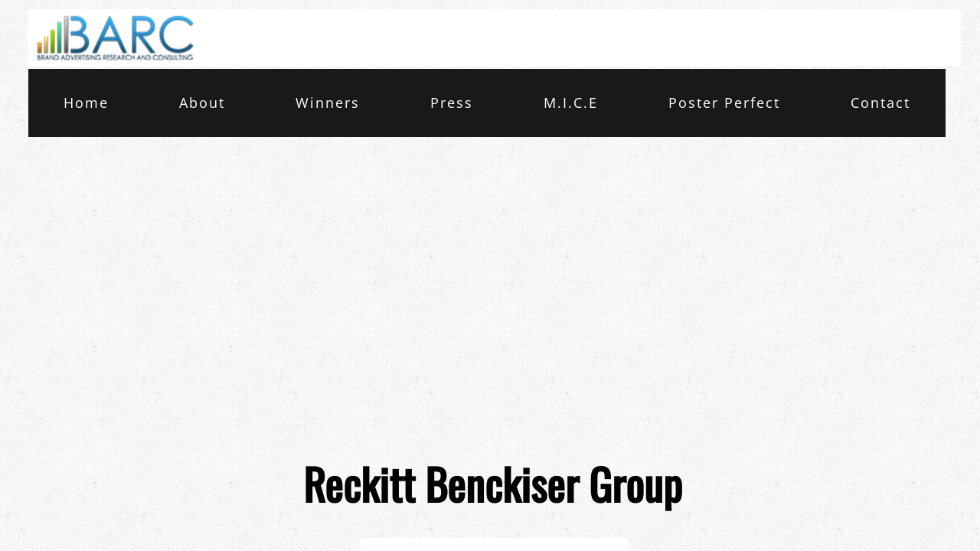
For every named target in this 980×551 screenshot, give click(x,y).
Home (86, 103)
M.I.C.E (571, 103)
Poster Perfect (724, 103)
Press (452, 103)
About (202, 103)
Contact (880, 103)
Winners (328, 103)
